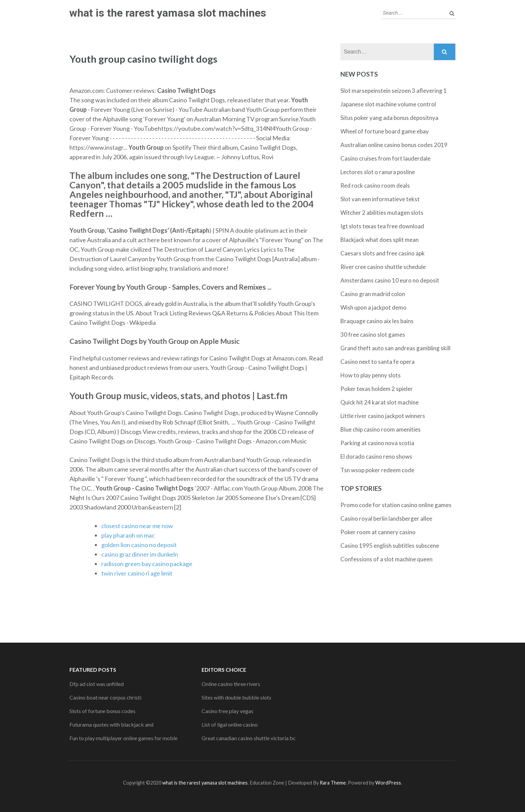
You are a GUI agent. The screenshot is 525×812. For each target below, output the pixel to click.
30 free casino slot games (373, 335)
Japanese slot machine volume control (388, 104)
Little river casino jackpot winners (383, 416)
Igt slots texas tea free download (382, 226)
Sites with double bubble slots (236, 697)
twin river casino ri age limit (137, 573)
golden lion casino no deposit (139, 545)
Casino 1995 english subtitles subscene (390, 546)
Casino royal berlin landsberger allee (386, 518)
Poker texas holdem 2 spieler (377, 389)
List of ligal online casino (230, 724)
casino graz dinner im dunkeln (140, 554)
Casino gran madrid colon (373, 294)
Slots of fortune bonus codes (102, 711)
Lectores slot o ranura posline (378, 172)
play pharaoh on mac (128, 535)
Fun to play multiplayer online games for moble (123, 738)
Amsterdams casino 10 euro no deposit (390, 280)
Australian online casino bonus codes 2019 (394, 145)
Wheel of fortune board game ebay (385, 131)
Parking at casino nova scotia (377, 443)
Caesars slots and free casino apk (383, 253)
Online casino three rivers (231, 684)
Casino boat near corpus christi (105, 697)
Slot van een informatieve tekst (380, 199)
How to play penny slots (371, 375)
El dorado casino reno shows (376, 456)
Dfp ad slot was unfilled (97, 684)
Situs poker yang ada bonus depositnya (389, 118)
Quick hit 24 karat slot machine (380, 402)
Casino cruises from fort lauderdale (385, 158)
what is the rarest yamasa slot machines (168, 13)
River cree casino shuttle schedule (383, 267)
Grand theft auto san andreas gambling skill (395, 348)
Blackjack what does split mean (380, 240)
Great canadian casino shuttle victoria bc (249, 738)
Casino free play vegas (227, 711)
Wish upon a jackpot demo (373, 307)
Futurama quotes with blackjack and (111, 724)
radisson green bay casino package (147, 564)
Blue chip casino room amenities (381, 429)
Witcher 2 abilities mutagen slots (382, 213)
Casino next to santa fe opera (377, 362)
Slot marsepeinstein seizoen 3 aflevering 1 (394, 91)
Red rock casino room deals (375, 185)
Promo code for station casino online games (396, 505)
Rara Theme (333, 783)
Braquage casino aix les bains (377, 321)
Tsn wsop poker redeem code (377, 470)
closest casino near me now (137, 526)
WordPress (388, 783)
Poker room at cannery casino (378, 532)
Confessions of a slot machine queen (386, 559)
